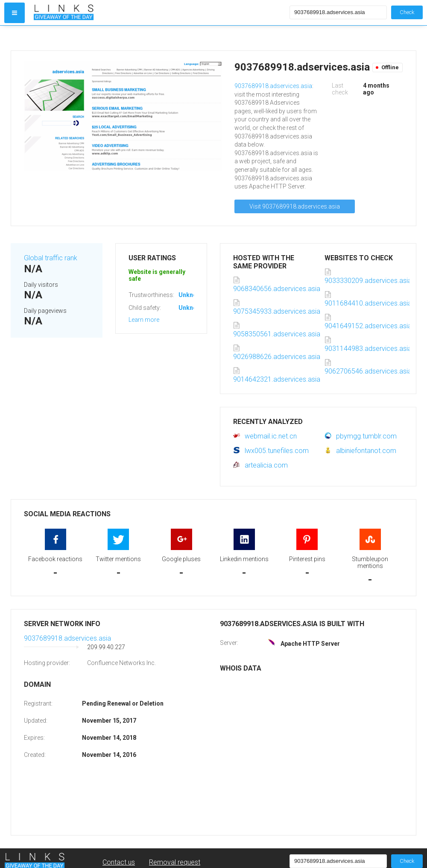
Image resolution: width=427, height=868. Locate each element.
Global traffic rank (51, 258)
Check (407, 12)
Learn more (144, 320)
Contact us (119, 862)
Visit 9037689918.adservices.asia (295, 206)
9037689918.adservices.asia (273, 86)
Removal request (175, 862)
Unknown (192, 295)
